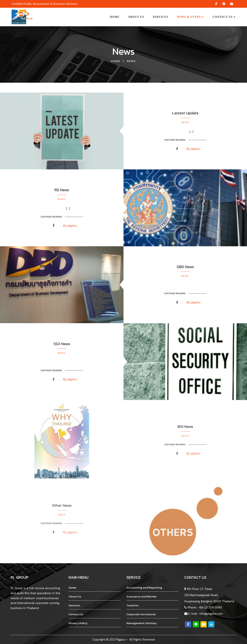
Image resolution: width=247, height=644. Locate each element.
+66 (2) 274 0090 (210, 607)
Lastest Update (185, 116)
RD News (62, 206)
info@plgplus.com (211, 613)
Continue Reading (175, 142)
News (185, 125)
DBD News (185, 286)
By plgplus (193, 151)
